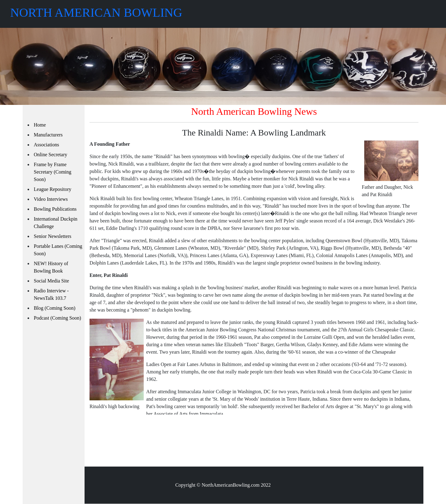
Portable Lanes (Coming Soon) (58, 250)
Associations (46, 145)
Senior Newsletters (52, 236)
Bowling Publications (55, 209)
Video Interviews (51, 199)
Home (40, 125)
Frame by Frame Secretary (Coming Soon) (52, 172)
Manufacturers (48, 135)
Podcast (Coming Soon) (57, 318)
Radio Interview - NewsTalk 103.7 (51, 294)
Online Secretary (50, 155)
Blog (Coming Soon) (55, 308)
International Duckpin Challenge (56, 223)
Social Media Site (51, 281)
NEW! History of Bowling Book (51, 267)
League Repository (52, 189)
